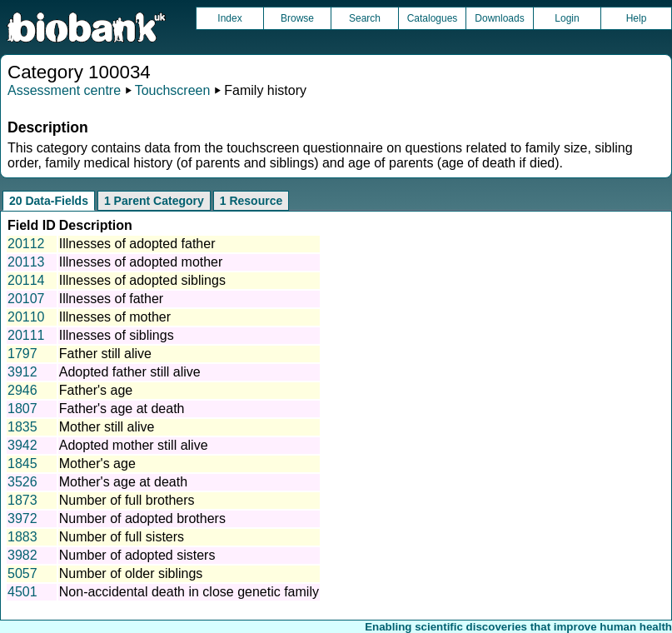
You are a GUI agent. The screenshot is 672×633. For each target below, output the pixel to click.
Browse (297, 18)
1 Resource (251, 201)
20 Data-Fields (49, 201)
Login (567, 18)
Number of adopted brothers (142, 518)
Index (229, 18)
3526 (22, 482)
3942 (22, 445)
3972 (22, 518)
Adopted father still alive (130, 372)
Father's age (96, 390)
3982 (22, 555)
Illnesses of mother (115, 317)
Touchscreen (173, 90)
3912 (22, 372)
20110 (26, 317)
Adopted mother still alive (134, 445)
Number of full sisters (122, 537)
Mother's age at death (123, 482)
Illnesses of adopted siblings (142, 280)
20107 (26, 299)
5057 (22, 573)
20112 (26, 244)
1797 (22, 354)
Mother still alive (107, 427)
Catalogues (433, 18)
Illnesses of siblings (117, 335)
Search (365, 18)
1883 (22, 537)
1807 (22, 409)
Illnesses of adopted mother (141, 262)
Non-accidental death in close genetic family (189, 592)
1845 (22, 464)
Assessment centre (64, 90)
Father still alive (105, 354)
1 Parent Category (154, 201)
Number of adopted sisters (137, 555)
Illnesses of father (111, 299)
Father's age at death (122, 409)
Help (637, 18)
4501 (22, 592)
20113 (26, 262)
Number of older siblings (131, 573)
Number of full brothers (127, 500)
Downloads (499, 18)
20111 (26, 335)
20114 (26, 280)
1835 (22, 427)
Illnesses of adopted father (137, 244)
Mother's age (97, 464)
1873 (22, 500)
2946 (22, 390)
